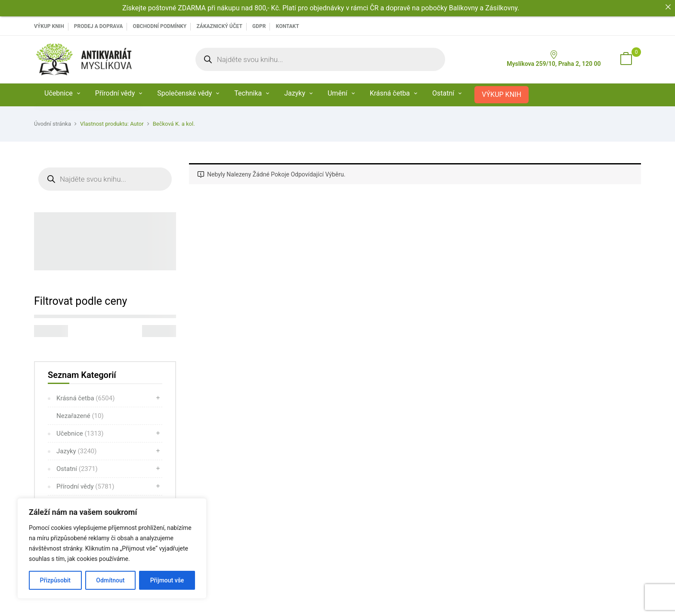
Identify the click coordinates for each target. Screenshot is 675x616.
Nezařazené (80, 416)
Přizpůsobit (55, 580)
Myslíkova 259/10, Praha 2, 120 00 (554, 59)
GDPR (259, 26)
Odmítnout (110, 580)
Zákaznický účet (219, 26)
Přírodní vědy (85, 486)
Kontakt (288, 26)
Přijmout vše (167, 580)
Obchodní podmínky (160, 26)
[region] (112, 548)
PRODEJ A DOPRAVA (99, 26)
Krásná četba (85, 398)
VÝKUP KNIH (49, 26)
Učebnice (80, 433)
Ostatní (77, 469)
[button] (626, 59)
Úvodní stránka (53, 124)
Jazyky (76, 451)
